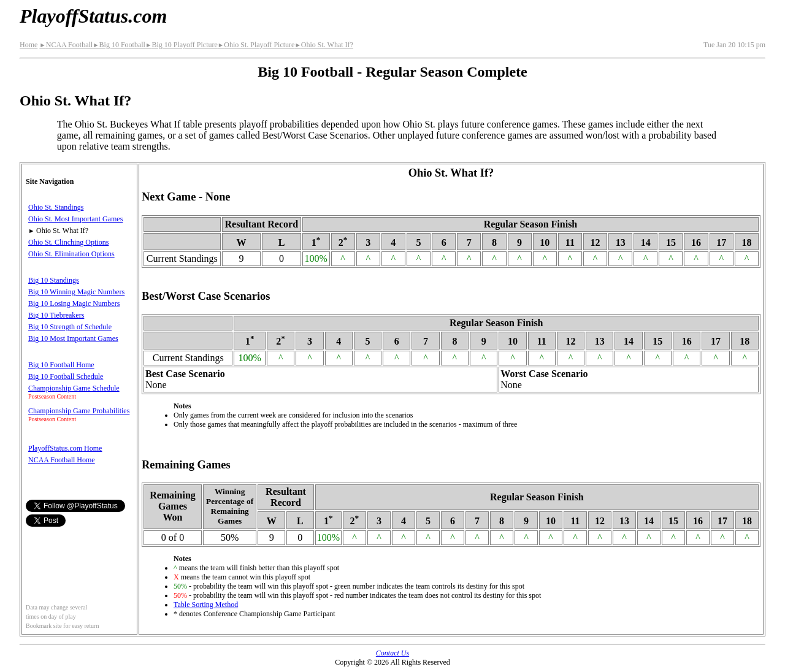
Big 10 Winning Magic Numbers (76, 292)
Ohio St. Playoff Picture (256, 45)
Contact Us (392, 653)
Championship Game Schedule (74, 388)
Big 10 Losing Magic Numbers (74, 304)
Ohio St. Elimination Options (71, 254)
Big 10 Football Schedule (66, 376)
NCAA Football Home (62, 460)
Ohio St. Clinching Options (68, 242)
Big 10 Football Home (61, 365)
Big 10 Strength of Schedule (70, 327)
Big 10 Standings (54, 280)
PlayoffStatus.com (93, 16)
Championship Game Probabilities (79, 411)
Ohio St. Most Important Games (75, 219)
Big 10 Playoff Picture (182, 45)
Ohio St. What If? (324, 45)
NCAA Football (66, 45)
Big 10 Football (119, 45)
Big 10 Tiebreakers (56, 315)
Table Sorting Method (206, 605)
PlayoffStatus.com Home (65, 448)
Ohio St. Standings (56, 207)
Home (29, 45)
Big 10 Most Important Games (73, 338)
